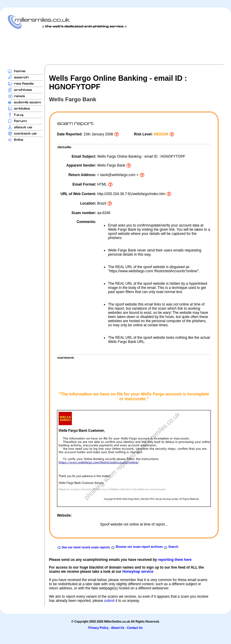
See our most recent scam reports (86, 547)
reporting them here (175, 560)
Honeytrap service (138, 572)
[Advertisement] (115, 47)
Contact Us (135, 628)
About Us (118, 628)
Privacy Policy (99, 628)
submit (109, 601)
